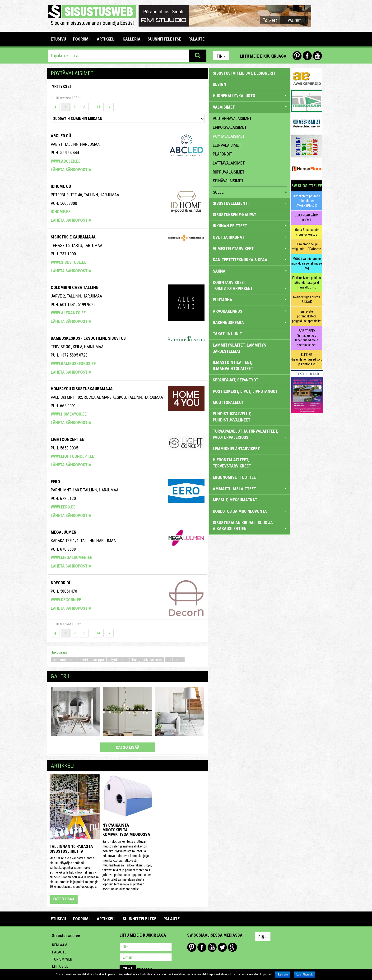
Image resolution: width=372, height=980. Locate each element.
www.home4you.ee (69, 414)
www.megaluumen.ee (71, 557)
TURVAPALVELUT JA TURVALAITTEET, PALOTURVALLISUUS (250, 434)
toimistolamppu (92, 660)
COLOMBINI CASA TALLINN (75, 287)
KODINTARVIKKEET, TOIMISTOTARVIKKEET (250, 286)
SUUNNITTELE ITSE (164, 39)
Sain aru (283, 975)
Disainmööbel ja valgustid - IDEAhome (307, 247)
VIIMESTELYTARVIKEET (250, 249)
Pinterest (297, 56)
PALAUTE (196, 39)
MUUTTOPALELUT (228, 402)
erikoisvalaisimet (230, 127)
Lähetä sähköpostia (71, 170)
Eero (55, 482)
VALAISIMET (250, 107)
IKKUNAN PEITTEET (250, 226)
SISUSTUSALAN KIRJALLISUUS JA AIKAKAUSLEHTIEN (250, 526)
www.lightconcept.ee (72, 456)
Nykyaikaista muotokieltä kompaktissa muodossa (126, 830)
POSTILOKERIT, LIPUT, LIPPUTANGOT (245, 391)
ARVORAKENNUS (250, 311)
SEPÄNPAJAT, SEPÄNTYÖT (235, 380)
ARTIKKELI (106, 39)
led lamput (175, 660)
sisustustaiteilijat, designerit (244, 73)
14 (98, 107)
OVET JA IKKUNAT (250, 237)
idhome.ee (61, 212)
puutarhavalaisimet (232, 118)
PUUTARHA (250, 300)
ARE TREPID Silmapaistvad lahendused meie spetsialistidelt (307, 338)
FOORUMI (81, 39)
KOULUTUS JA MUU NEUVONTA (250, 511)
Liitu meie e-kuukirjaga (263, 56)
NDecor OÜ (61, 583)
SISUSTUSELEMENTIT (250, 203)
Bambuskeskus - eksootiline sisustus (88, 338)
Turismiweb (62, 959)
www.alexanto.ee (68, 313)
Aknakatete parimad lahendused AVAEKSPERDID (307, 201)
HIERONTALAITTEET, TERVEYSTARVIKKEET (232, 463)
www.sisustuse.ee (69, 262)
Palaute (59, 952)
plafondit (222, 154)
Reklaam (60, 945)
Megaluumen (64, 532)
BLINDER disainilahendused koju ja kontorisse (307, 359)
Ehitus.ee (60, 966)
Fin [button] (221, 56)
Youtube (317, 56)
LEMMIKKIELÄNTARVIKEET (236, 449)
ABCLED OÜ (61, 136)
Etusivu (58, 39)
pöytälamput (118, 660)
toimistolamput (64, 660)
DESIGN (219, 84)
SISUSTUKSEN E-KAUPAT (235, 215)
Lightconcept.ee (67, 439)
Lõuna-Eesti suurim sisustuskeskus (307, 232)
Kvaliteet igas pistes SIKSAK (307, 299)
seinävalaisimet (228, 181)
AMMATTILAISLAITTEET (250, 489)
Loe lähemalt (305, 975)
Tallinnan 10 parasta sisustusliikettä (71, 849)
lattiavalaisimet (229, 163)
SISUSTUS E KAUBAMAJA (73, 237)
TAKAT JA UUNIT (227, 334)
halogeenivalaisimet (147, 660)
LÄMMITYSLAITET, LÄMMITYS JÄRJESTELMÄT (239, 348)
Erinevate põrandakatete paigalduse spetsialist (307, 316)
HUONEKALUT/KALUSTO (250, 96)
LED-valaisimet (227, 145)
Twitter (222, 947)
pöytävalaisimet (229, 136)
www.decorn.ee (66, 600)
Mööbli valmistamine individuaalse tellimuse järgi (307, 263)
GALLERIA (132, 39)
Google (232, 947)
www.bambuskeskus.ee (73, 364)
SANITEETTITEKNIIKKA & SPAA (250, 260)
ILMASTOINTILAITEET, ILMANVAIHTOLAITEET (233, 365)
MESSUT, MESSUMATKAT (235, 500)
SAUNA (250, 271)
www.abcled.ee (66, 161)
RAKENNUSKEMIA (250, 323)
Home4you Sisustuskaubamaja (82, 389)
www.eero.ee (63, 507)
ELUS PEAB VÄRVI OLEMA (307, 218)
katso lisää (128, 747)
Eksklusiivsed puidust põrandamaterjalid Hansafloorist (307, 283)
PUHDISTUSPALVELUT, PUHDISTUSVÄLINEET (232, 417)
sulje (250, 192)
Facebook (307, 56)
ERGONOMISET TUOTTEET (235, 477)
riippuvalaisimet (229, 172)
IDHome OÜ (61, 186)
